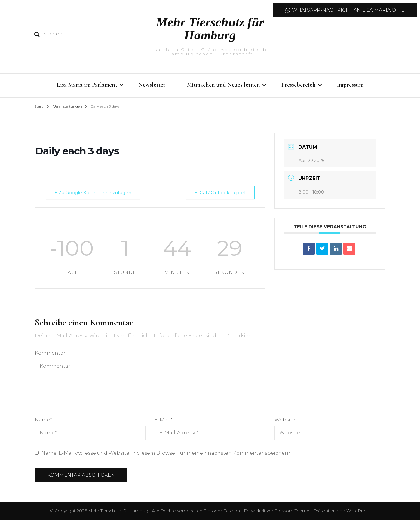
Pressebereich (299, 85)
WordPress (358, 511)
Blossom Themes (293, 511)
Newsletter (152, 85)
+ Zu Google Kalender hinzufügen (93, 193)
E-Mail (164, 420)
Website (285, 420)
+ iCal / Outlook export (220, 193)
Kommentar (50, 353)
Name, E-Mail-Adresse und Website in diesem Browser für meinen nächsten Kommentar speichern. (166, 453)
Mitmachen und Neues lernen (224, 85)
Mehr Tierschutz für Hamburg (210, 29)
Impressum (350, 85)
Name (43, 420)
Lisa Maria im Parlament (87, 85)
